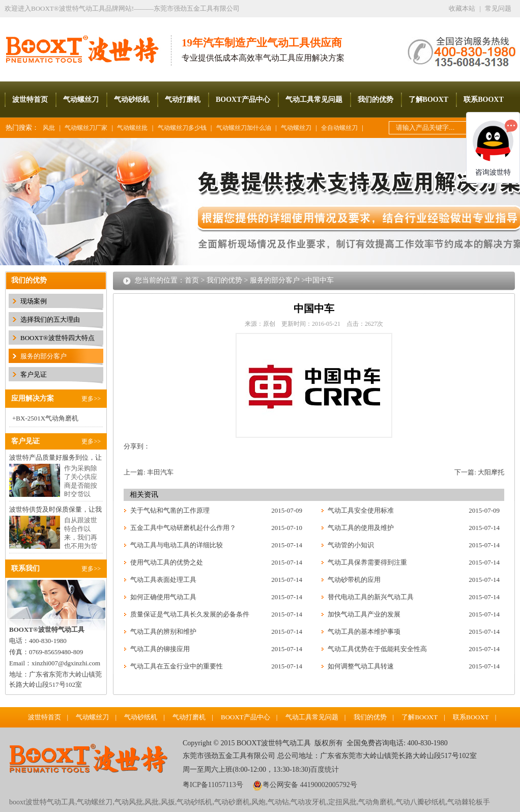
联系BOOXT (484, 100)
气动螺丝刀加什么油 (244, 128)
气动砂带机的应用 (354, 580)
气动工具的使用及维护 (361, 528)
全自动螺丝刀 (339, 128)
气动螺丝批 (132, 128)
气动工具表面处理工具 (163, 580)
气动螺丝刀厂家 (86, 128)
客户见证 (34, 374)
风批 (49, 128)
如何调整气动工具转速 (361, 666)
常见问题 (498, 8)
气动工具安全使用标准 (361, 510)
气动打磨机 (183, 100)
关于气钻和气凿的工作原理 (170, 510)
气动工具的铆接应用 (160, 649)
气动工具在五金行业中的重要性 (177, 666)
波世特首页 (30, 100)
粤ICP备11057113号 (213, 785)
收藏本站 (462, 8)
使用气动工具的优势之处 (167, 562)
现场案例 (34, 301)
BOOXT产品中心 (243, 100)
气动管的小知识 (351, 545)
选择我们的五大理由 (50, 319)
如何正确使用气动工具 (163, 597)
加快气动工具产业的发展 (364, 614)
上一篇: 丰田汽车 (149, 472)
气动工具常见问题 (314, 100)
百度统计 (325, 769)
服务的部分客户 (44, 356)
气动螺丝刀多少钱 (182, 128)
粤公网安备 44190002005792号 (310, 785)
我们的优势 (375, 100)
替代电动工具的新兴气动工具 (371, 597)
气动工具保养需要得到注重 (367, 562)
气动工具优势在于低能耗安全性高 (377, 649)
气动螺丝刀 (81, 100)
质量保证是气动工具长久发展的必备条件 (190, 614)
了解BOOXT (429, 100)
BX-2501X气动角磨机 (47, 418)
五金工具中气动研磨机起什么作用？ (183, 528)
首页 (192, 280)
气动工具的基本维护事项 (364, 632)
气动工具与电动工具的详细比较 (177, 545)
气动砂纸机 (132, 100)
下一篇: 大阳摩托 (479, 472)
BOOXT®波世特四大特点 (57, 338)
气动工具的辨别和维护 (163, 632)
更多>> (91, 399)
